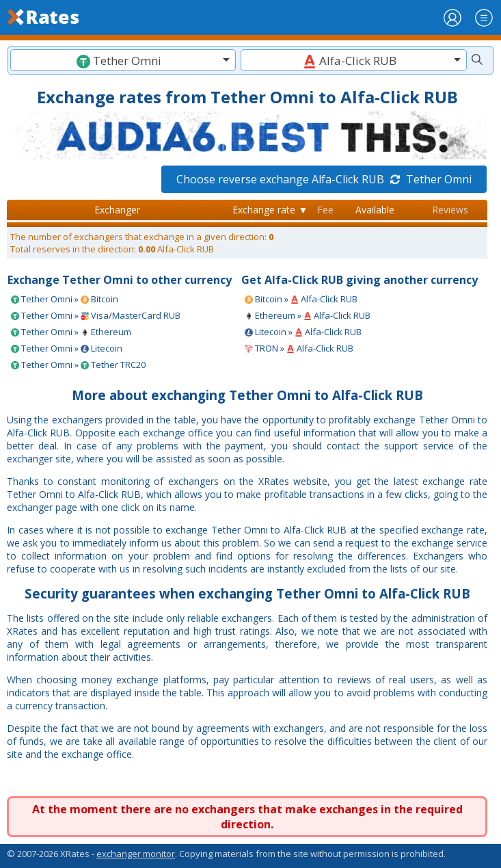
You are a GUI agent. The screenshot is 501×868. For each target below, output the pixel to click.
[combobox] (123, 60)
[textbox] (123, 61)
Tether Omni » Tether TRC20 (78, 365)
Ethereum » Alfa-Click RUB (308, 315)
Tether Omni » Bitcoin (65, 299)
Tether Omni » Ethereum (71, 332)
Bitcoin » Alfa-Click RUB (301, 299)
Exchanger (117, 210)
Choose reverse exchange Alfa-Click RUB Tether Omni (324, 179)
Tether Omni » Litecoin (67, 348)
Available (375, 210)
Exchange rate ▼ (270, 210)
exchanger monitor (136, 854)
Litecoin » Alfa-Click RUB (303, 332)
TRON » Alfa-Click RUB (299, 348)
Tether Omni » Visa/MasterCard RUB (96, 315)
